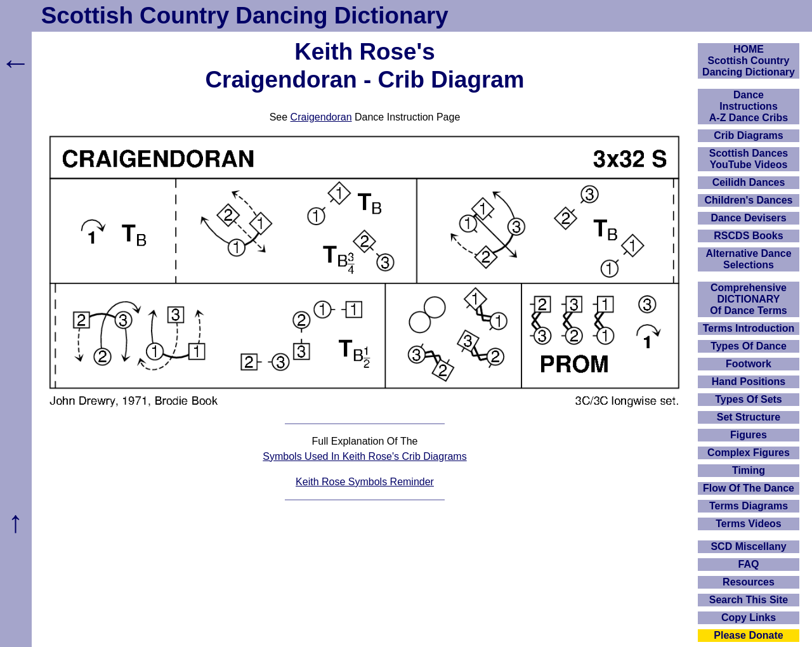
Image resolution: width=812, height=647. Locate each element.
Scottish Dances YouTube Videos (749, 159)
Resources (749, 582)
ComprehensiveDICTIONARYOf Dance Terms (749, 299)
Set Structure (749, 417)
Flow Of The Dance (749, 488)
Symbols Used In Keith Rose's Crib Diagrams (364, 456)
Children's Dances (749, 200)
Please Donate (748, 635)
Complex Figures (749, 453)
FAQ (749, 564)
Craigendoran (321, 117)
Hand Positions (749, 382)
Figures (749, 435)
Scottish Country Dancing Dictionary (245, 16)
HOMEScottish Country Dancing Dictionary (749, 61)
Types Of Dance (749, 346)
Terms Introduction (749, 328)
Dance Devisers (748, 218)
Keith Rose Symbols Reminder (365, 482)
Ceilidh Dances (749, 182)
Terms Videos (748, 524)
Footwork (749, 364)
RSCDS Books (748, 236)
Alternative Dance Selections (748, 259)
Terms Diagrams (749, 506)
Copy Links (749, 618)
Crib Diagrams (748, 135)
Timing (749, 470)
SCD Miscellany (748, 546)
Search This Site (749, 600)
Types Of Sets (749, 399)
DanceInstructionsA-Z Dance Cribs (749, 106)
